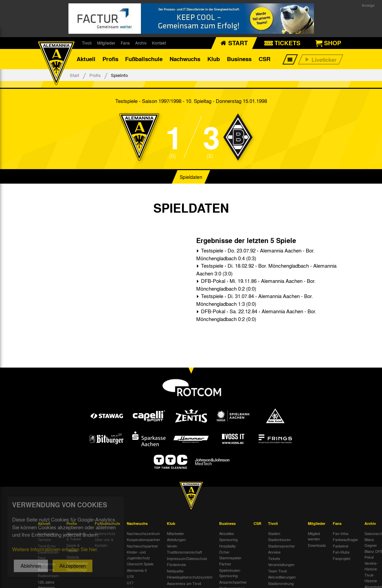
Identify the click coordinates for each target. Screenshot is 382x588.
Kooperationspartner (143, 539)
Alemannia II (137, 570)
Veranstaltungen (281, 564)
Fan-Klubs (341, 552)
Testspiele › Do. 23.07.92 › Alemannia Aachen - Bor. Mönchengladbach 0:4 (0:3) (255, 254)
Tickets (274, 558)
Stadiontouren (279, 539)
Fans (125, 43)
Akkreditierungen (282, 577)
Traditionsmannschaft (184, 552)
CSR (265, 59)
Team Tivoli (277, 571)
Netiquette (175, 571)
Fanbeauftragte (345, 539)
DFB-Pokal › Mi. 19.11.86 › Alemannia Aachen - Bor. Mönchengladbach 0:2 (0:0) (256, 285)
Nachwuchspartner (142, 546)
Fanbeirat (341, 546)
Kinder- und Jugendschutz (138, 555)
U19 (130, 576)
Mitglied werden (314, 536)
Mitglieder (106, 43)
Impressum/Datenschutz (187, 558)
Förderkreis (177, 564)
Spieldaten (191, 177)
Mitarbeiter (175, 533)
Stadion (274, 533)
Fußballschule (144, 59)
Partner (225, 564)
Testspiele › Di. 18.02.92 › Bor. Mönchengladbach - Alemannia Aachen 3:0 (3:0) (266, 270)
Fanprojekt (342, 558)
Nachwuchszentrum (143, 533)
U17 (130, 583)
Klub (214, 59)
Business (239, 59)
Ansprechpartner (233, 582)
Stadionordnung (281, 583)
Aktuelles (227, 533)
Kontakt (159, 43)
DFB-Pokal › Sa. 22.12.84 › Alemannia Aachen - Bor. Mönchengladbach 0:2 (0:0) (256, 315)
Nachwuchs (185, 59)
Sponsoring (228, 539)
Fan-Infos (341, 533)
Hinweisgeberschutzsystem (190, 577)
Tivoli (87, 43)
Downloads (317, 545)
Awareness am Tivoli (184, 583)
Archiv (141, 43)
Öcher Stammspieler (230, 555)
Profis (110, 59)
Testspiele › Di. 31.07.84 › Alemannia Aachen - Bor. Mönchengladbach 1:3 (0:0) (255, 300)
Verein (172, 546)
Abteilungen (176, 539)
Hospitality (228, 546)
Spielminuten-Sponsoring (230, 573)
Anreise (274, 552)
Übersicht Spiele (140, 564)
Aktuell (86, 59)
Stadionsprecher (282, 546)
